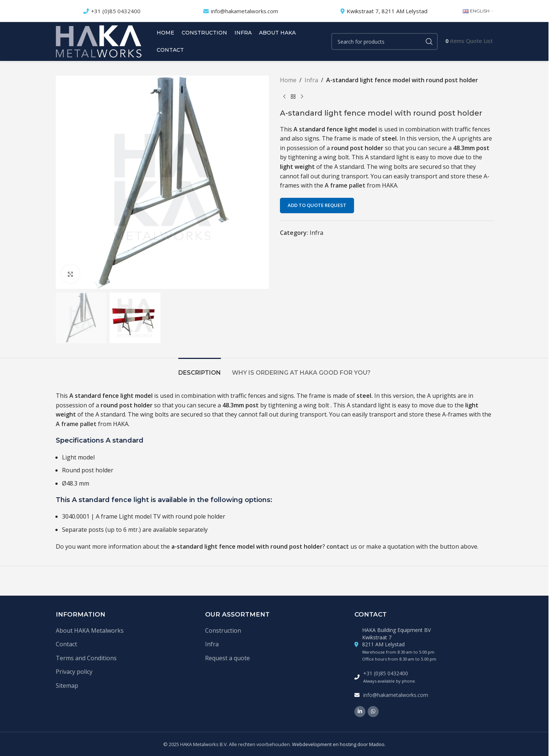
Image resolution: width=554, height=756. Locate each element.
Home (288, 80)
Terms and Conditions (86, 658)
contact (338, 546)
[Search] (384, 41)
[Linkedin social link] (360, 712)
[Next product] (302, 97)
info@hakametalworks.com (245, 11)
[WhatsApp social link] (373, 712)
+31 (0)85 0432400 (116, 11)
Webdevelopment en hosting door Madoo (338, 744)
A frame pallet (346, 185)
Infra (311, 80)
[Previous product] (284, 97)
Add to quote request (317, 205)
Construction (223, 630)
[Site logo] (99, 41)
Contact (66, 644)
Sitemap (67, 686)
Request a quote (227, 658)
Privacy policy (74, 672)
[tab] (200, 369)
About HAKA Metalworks (90, 630)
